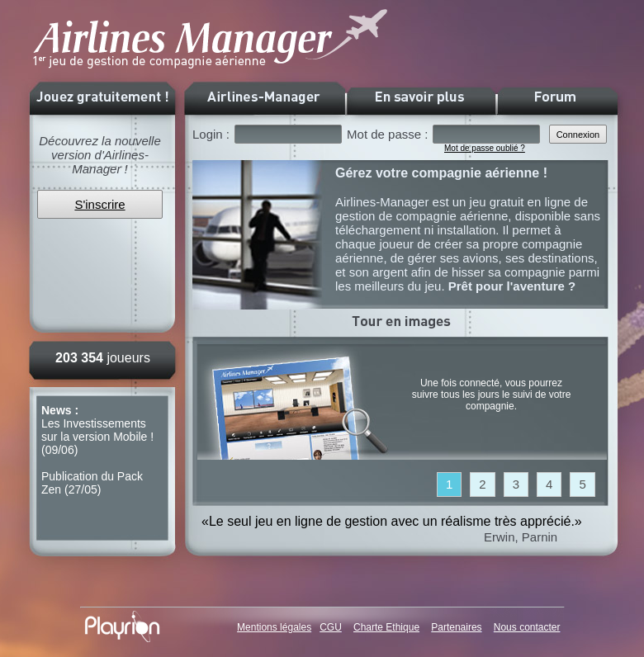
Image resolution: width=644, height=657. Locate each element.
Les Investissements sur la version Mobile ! (97, 430)
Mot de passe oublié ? (485, 148)
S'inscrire (99, 204)
